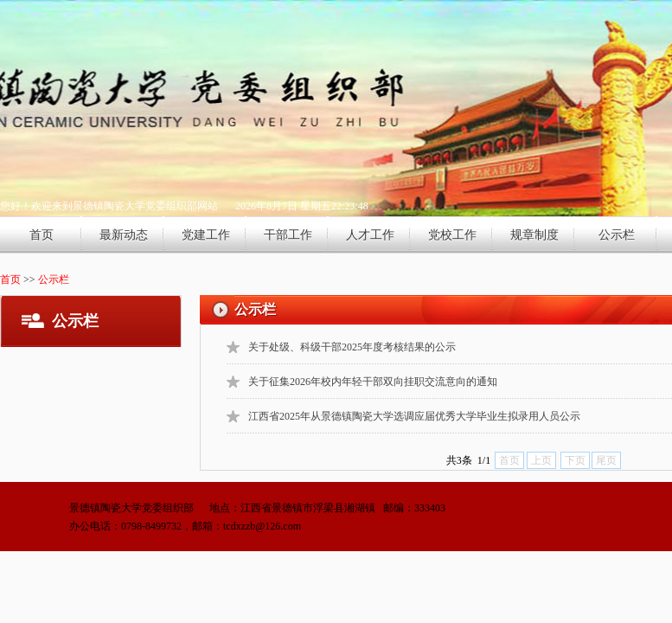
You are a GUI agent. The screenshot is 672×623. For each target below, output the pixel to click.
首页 (42, 235)
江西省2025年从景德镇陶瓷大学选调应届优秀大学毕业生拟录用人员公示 (414, 416)
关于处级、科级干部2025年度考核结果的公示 (352, 347)
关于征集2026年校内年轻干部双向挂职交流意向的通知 (373, 382)
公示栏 (617, 235)
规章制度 (534, 235)
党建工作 (206, 235)
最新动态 (124, 235)
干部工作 (288, 235)
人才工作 (370, 235)
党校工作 (452, 235)
